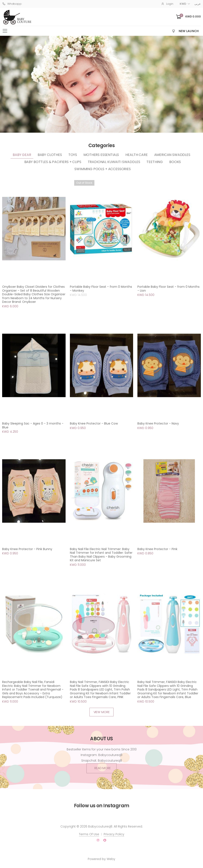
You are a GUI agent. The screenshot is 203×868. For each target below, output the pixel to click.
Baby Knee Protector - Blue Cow (94, 423)
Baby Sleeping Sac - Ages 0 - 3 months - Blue (33, 425)
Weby (111, 859)
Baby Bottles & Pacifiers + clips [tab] (53, 162)
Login (167, 4)
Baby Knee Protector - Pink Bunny (27, 549)
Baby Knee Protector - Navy (158, 423)
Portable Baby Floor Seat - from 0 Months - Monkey (101, 289)
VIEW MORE (102, 712)
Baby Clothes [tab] (50, 155)
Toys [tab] (73, 155)
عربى (198, 4)
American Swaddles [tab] (172, 155)
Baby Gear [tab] (22, 155)
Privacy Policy (114, 834)
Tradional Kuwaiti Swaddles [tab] (114, 162)
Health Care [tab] (136, 155)
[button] (188, 17)
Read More (103, 768)
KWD (183, 4)
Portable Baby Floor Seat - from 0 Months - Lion (168, 289)
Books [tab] (175, 162)
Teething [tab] (155, 162)
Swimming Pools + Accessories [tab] (103, 169)
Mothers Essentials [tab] (101, 155)
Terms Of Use (89, 834)
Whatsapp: (12, 4)
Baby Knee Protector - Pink (157, 549)
